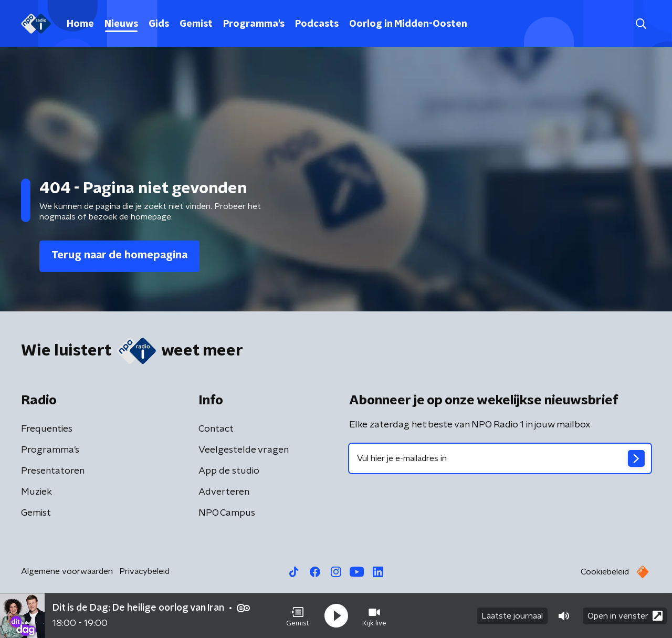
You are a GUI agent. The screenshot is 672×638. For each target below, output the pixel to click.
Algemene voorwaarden (67, 571)
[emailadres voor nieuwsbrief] (500, 458)
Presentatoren (53, 471)
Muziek (36, 492)
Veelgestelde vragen (244, 450)
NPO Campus (227, 513)
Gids (159, 24)
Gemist (196, 24)
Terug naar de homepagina (119, 255)
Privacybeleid (144, 571)
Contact (216, 429)
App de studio (229, 471)
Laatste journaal (512, 616)
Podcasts (317, 24)
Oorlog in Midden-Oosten (408, 24)
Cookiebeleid (605, 572)
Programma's (254, 24)
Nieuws (121, 24)
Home (80, 24)
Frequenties (47, 429)
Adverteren (224, 492)
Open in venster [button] (625, 616)
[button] (298, 616)
